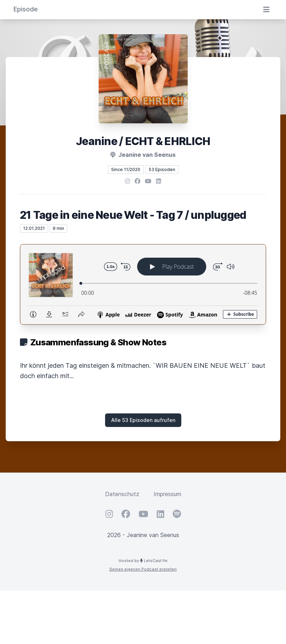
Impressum (167, 494)
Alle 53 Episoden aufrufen (143, 420)
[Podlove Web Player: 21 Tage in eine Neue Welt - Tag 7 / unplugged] (143, 284)
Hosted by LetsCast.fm (143, 561)
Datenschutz (122, 494)
